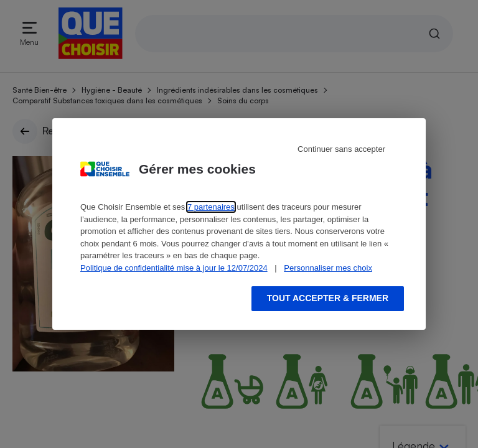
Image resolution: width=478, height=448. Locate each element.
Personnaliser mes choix (328, 268)
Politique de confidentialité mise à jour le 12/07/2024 (174, 268)
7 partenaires (211, 207)
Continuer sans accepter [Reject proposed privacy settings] (341, 149)
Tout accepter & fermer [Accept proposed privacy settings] (328, 298)
